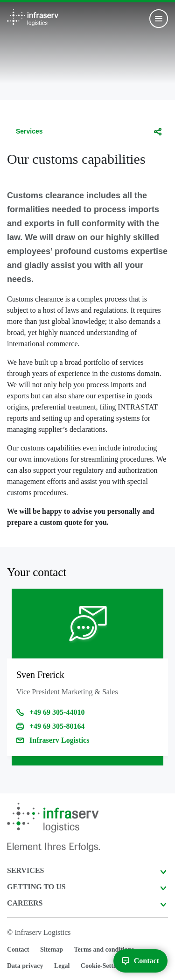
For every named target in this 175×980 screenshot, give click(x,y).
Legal (62, 966)
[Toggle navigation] (159, 19)
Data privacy (25, 966)
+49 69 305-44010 (57, 712)
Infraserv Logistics (59, 740)
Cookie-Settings (103, 966)
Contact (18, 950)
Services (29, 131)
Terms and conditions (104, 950)
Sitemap (52, 950)
